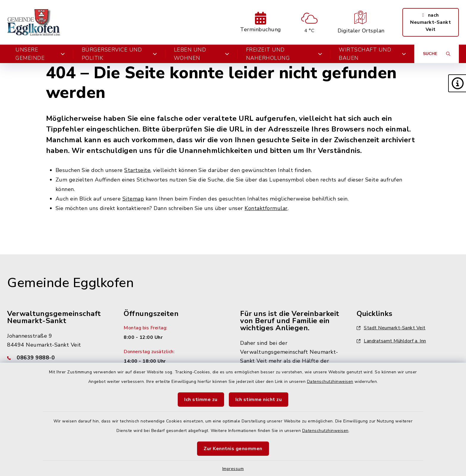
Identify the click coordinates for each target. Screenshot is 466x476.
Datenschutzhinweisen (330, 382)
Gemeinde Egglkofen (70, 283)
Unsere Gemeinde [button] (40, 54)
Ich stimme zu (201, 400)
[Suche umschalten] (437, 54)
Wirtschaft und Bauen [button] (372, 54)
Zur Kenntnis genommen (233, 449)
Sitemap (133, 199)
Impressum (233, 469)
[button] (457, 83)
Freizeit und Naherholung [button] (284, 54)
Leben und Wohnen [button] (202, 54)
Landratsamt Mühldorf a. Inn (391, 341)
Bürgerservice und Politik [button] (119, 54)
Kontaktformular (266, 208)
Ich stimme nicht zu (259, 400)
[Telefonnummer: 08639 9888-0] (58, 358)
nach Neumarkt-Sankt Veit (430, 22)
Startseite (137, 170)
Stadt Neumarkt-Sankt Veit (391, 328)
